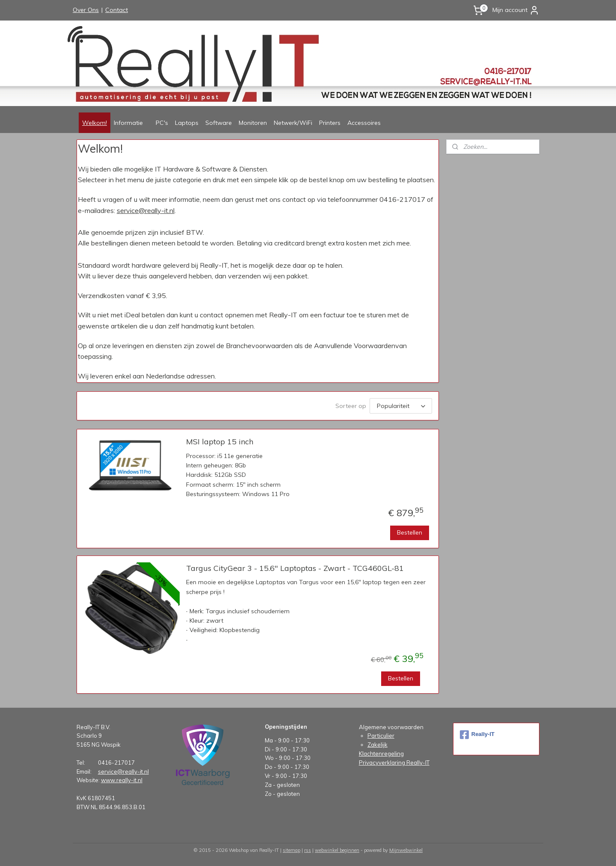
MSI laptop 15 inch (220, 442)
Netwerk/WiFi (293, 123)
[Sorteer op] (401, 406)
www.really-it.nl (122, 780)
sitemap (292, 850)
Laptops (187, 123)
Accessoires (364, 123)
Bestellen (410, 532)
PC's (162, 123)
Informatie (128, 123)
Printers (330, 123)
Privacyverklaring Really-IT (394, 763)
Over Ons (86, 10)
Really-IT (477, 735)
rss (308, 850)
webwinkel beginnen (337, 850)
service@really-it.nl (146, 210)
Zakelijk (378, 745)
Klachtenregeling (381, 754)
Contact (117, 10)
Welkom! (95, 123)
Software (219, 123)
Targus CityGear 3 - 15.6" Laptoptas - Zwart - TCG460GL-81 (295, 568)
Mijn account (516, 10)
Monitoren (253, 123)
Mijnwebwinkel (406, 850)
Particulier (381, 736)
